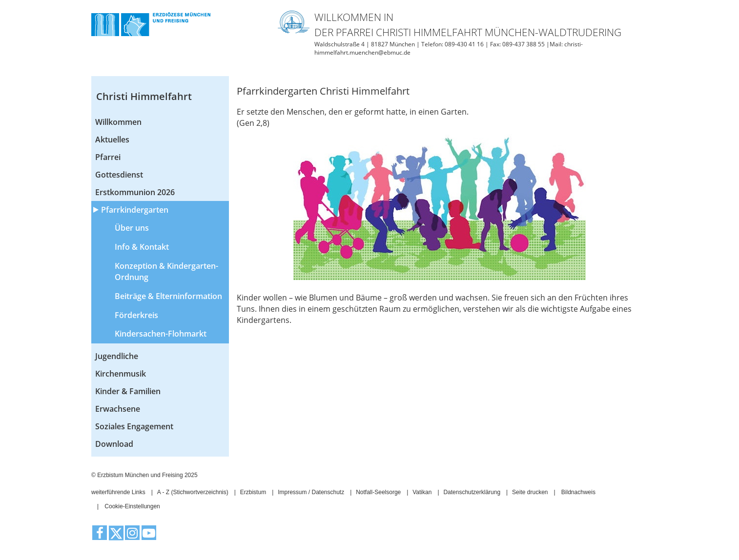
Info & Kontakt (142, 247)
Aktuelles (112, 140)
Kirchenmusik (121, 374)
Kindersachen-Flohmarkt (161, 334)
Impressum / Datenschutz (311, 492)
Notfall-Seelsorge (378, 492)
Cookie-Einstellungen (132, 506)
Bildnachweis (578, 492)
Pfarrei (108, 157)
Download (114, 444)
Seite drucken (530, 492)
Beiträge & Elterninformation (168, 296)
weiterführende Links (118, 492)
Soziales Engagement (134, 426)
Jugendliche (117, 356)
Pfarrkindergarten (135, 210)
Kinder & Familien (128, 391)
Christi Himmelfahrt (144, 96)
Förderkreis (136, 315)
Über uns (132, 228)
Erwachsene (118, 409)
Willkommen (118, 122)
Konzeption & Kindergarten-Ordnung (166, 271)
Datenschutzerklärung (472, 492)
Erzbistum (253, 492)
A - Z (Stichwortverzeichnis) (193, 492)
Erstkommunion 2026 (135, 192)
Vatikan (422, 492)
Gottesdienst (119, 175)
